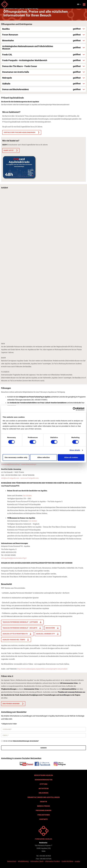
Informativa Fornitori (52, 861)
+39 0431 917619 (45, 856)
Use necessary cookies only (16, 457)
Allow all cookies (71, 457)
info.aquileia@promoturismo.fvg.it (14, 558)
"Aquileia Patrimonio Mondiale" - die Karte (20, 628)
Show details (75, 450)
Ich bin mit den (20, 741)
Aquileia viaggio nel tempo (14, 640)
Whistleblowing (23, 861)
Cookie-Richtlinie (67, 861)
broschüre (50, 628)
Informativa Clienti (37, 861)
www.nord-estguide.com (30, 478)
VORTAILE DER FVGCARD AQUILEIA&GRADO (19, 132)
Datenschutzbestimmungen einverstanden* (26, 741)
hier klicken (27, 495)
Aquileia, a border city (45, 634)
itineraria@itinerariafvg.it (11, 464)
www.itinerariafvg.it (29, 464)
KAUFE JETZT (9, 150)
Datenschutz (12, 861)
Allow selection (43, 457)
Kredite (77, 861)
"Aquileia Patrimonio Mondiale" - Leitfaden (20, 622)
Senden (43, 748)
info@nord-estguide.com (10, 478)
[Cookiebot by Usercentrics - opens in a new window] (74, 409)
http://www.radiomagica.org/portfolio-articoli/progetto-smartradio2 (42, 669)
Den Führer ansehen (11, 704)
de (79, 4)
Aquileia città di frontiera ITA (15, 634)
